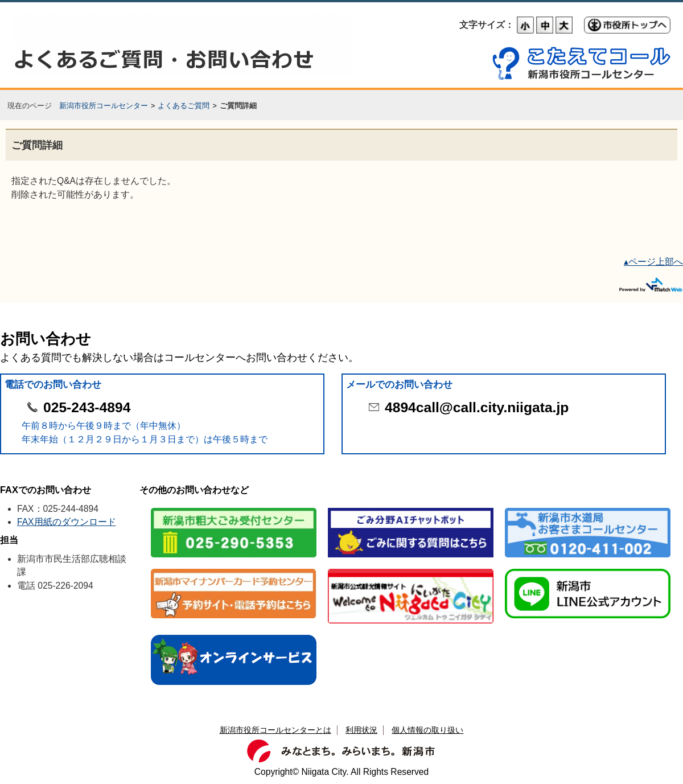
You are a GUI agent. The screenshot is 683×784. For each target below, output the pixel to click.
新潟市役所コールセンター (104, 106)
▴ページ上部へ (653, 262)
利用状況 (361, 730)
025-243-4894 (87, 407)
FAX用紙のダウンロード (67, 522)
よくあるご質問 (184, 106)
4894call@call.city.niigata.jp (477, 407)
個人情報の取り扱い (427, 730)
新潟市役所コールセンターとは (275, 730)
